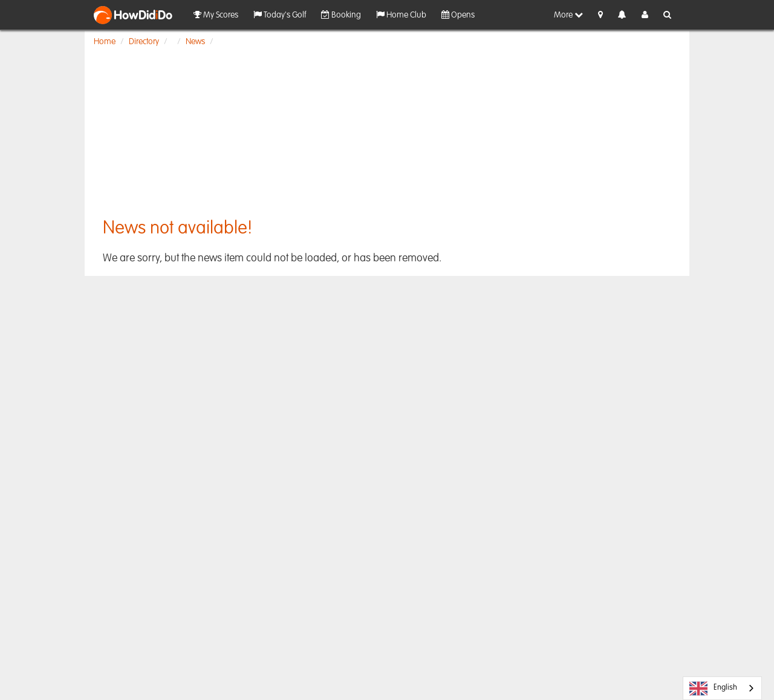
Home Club (401, 15)
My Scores (216, 15)
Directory (144, 42)
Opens (458, 15)
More (568, 15)
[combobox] (722, 688)
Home (105, 42)
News (195, 42)
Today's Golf (280, 15)
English (713, 689)
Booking (341, 15)
